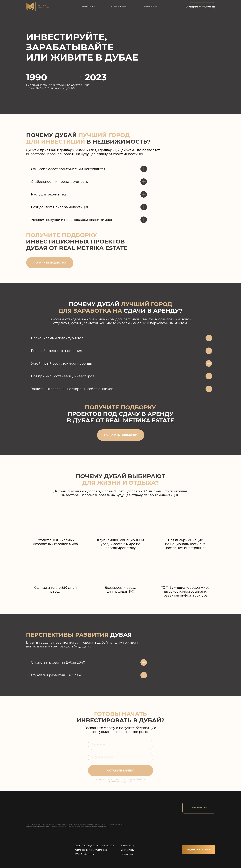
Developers (192, 7)
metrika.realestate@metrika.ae (91, 850)
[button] (50, 263)
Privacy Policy (127, 846)
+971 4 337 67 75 (84, 854)
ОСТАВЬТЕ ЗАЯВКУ (121, 771)
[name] (121, 744)
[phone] (121, 757)
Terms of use (127, 854)
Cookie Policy (127, 850)
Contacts (210, 7)
